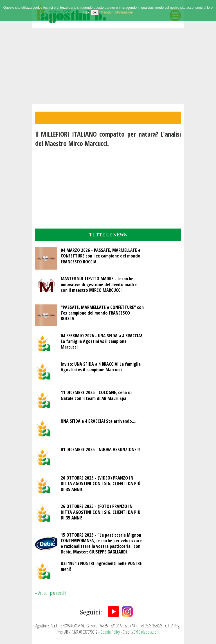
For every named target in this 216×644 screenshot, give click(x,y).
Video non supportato (108, 66)
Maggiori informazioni (117, 12)
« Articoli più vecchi (51, 593)
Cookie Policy (110, 632)
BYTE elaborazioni (146, 632)
